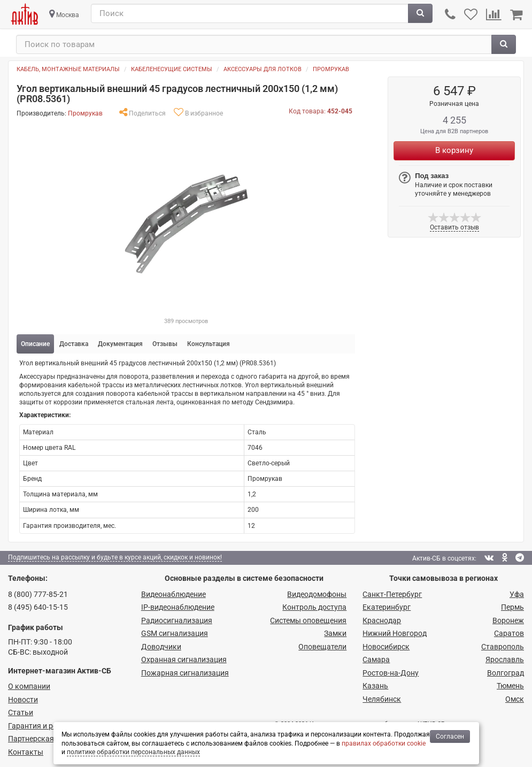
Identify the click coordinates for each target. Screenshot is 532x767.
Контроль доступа (314, 607)
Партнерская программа (52, 739)
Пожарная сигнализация (185, 673)
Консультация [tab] (209, 344)
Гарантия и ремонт (41, 726)
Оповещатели (322, 647)
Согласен (450, 737)
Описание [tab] (35, 344)
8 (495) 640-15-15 (38, 607)
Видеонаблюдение (174, 594)
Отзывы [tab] (165, 344)
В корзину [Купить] (454, 150)
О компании (29, 686)
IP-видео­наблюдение (178, 607)
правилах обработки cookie (384, 743)
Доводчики (161, 647)
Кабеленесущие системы (172, 69)
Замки (335, 633)
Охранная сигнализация (184, 659)
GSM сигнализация (175, 633)
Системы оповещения (308, 620)
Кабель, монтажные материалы (68, 69)
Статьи (21, 712)
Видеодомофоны (317, 594)
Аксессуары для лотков (263, 69)
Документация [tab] (120, 344)
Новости (23, 700)
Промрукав (331, 69)
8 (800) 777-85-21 (38, 594)
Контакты (26, 752)
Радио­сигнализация (177, 620)
